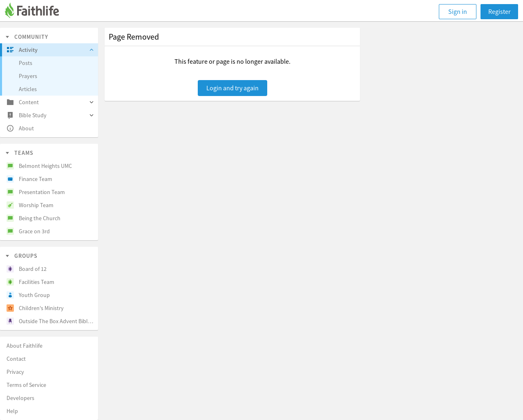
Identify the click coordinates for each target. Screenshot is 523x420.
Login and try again (232, 88)
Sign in (458, 11)
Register (500, 11)
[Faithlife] (37, 12)
